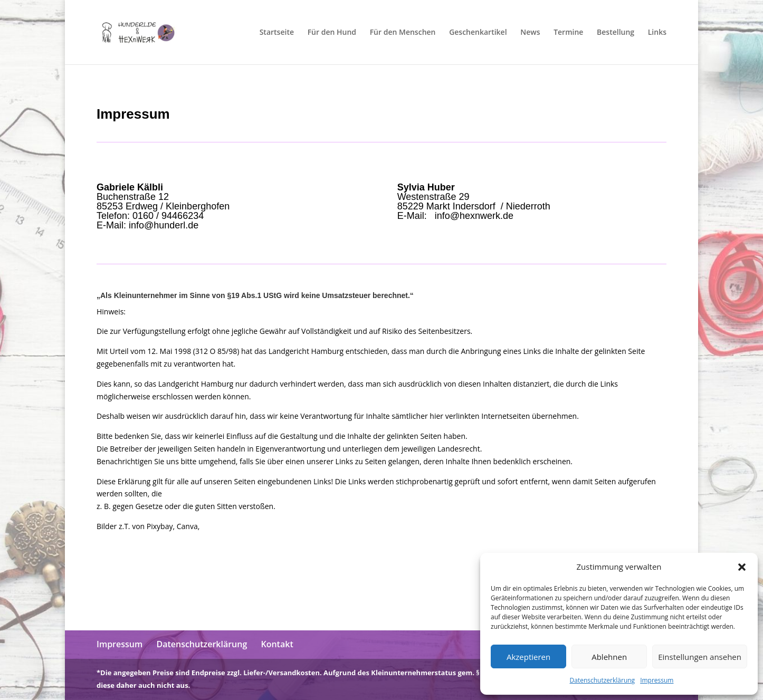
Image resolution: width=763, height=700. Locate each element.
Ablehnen (609, 657)
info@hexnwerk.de (473, 216)
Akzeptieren (528, 657)
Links (657, 33)
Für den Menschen (403, 33)
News (530, 33)
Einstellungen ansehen (700, 657)
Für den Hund (332, 33)
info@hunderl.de (164, 225)
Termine (568, 33)
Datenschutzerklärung (603, 680)
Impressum (657, 680)
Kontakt (277, 644)
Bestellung (616, 33)
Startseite (277, 33)
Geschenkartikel (478, 33)
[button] (742, 567)
